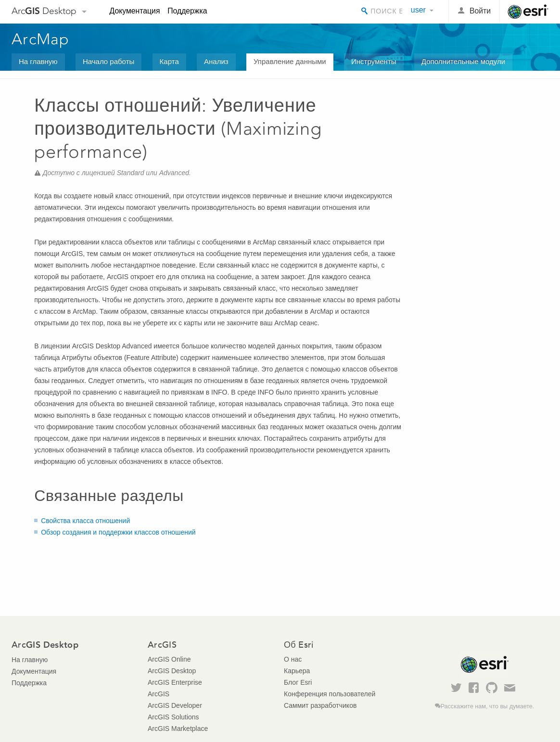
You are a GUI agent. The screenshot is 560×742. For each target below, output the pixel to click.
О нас (293, 659)
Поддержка (187, 11)
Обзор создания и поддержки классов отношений (118, 532)
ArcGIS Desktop (172, 671)
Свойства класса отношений (85, 521)
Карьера (297, 671)
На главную (38, 61)
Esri (528, 12)
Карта (169, 61)
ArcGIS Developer (175, 705)
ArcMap (41, 39)
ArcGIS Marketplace (178, 729)
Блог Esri (298, 682)
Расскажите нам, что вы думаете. (488, 706)
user (418, 10)
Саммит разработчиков (320, 705)
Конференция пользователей (330, 694)
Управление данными (290, 61)
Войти (480, 11)
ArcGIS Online (169, 659)
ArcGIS (159, 694)
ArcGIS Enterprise (175, 682)
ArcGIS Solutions (173, 717)
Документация (135, 11)
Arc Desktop (44, 11)
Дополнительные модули (463, 61)
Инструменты (374, 61)
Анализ (216, 61)
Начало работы (108, 61)
